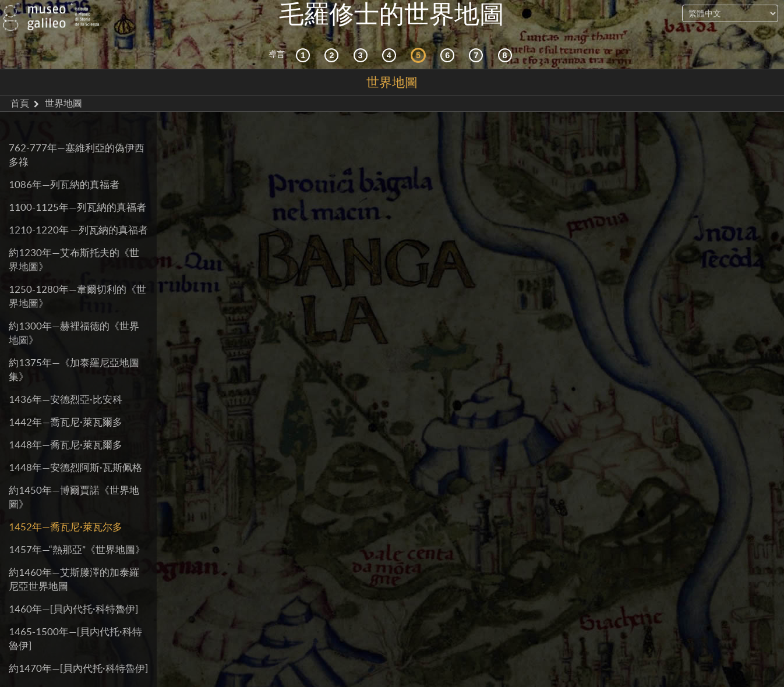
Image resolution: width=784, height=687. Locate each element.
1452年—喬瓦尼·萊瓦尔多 (66, 527)
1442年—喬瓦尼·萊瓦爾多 (66, 422)
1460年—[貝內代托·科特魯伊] (73, 609)
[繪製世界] (449, 55)
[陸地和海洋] (478, 55)
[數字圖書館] (507, 55)
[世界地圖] (420, 55)
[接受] (391, 55)
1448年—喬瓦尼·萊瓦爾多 (66, 445)
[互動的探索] (333, 55)
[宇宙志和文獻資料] (362, 55)
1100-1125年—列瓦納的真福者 (77, 207)
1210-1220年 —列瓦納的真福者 (78, 230)
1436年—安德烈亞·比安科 (66, 399)
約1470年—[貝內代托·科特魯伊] (78, 668)
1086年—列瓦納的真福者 (64, 184)
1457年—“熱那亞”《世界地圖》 (77, 549)
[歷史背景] (305, 55)
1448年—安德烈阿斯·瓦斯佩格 (75, 467)
